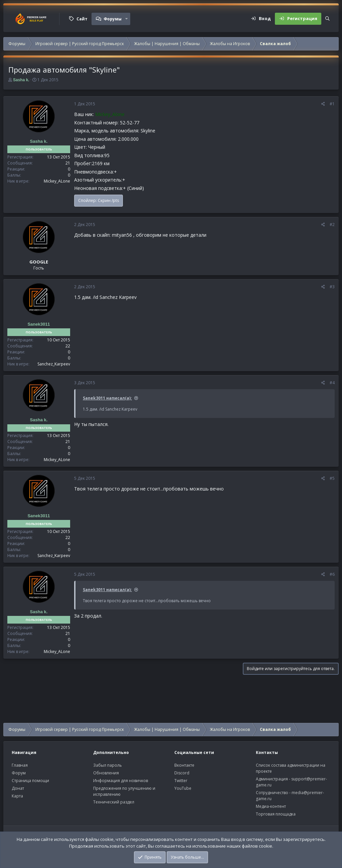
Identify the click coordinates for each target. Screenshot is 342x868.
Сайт (82, 19)
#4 (332, 383)
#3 (332, 287)
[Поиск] (327, 19)
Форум (19, 773)
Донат (18, 788)
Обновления (106, 773)
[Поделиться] (323, 104)
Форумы (113, 19)
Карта (17, 796)
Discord (182, 773)
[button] (127, 19)
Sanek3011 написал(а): (107, 398)
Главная (20, 765)
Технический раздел (114, 802)
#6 (332, 574)
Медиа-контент (271, 806)
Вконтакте (184, 765)
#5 (332, 478)
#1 (332, 104)
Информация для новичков (121, 781)
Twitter (181, 781)
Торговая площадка (276, 814)
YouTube (183, 788)
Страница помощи (30, 781)
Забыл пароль (108, 765)
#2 (332, 225)
